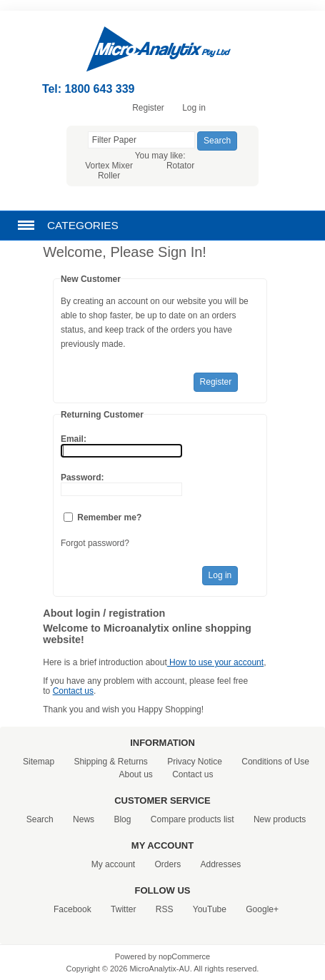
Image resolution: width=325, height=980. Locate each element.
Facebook (72, 909)
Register (148, 108)
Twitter (123, 909)
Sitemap (39, 762)
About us (135, 774)
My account (113, 864)
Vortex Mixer (109, 166)
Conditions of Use (275, 762)
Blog (122, 819)
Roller (109, 176)
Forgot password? (95, 543)
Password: (82, 478)
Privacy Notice (195, 762)
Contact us (73, 691)
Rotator (180, 166)
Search (40, 819)
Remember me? (109, 517)
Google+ (262, 909)
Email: (74, 439)
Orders (167, 864)
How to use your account (215, 662)
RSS (165, 909)
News (84, 819)
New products (280, 819)
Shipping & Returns (110, 762)
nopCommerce (184, 956)
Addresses (221, 864)
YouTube (210, 909)
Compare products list (192, 819)
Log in (194, 108)
